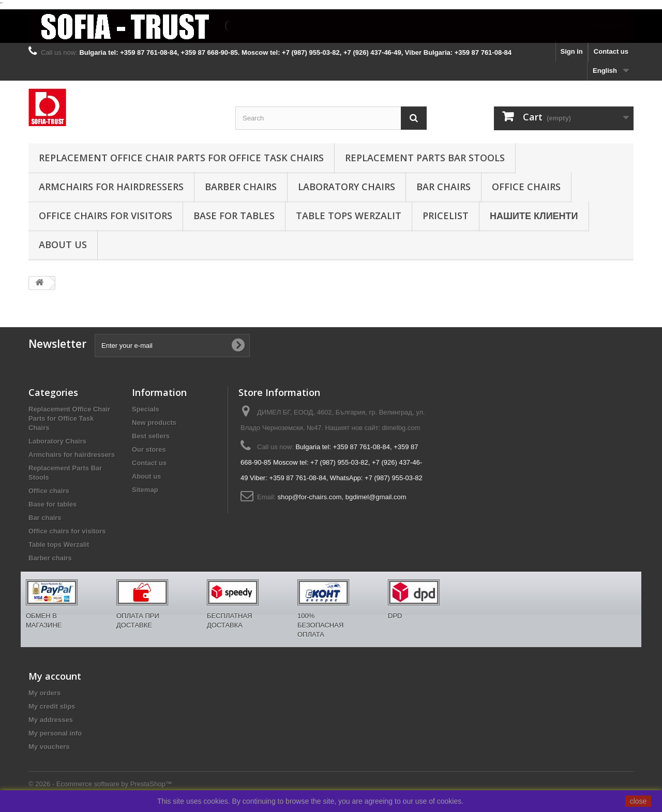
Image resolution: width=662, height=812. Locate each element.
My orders (44, 693)
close (638, 801)
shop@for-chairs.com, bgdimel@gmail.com (342, 497)
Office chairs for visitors (106, 216)
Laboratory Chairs (347, 187)
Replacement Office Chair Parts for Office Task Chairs (181, 158)
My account (55, 676)
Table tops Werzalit (349, 216)
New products (154, 423)
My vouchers (49, 747)
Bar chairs (443, 187)
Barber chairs (241, 187)
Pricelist (446, 216)
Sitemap (145, 490)
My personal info (55, 733)
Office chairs (526, 187)
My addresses (51, 720)
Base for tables (234, 216)
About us (63, 244)
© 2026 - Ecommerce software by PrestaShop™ (100, 784)
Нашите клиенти (534, 216)
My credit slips (52, 706)
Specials (146, 409)
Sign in (571, 51)
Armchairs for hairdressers (111, 187)
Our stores (149, 449)
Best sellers (151, 436)
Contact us (611, 51)
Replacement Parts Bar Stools (425, 158)
